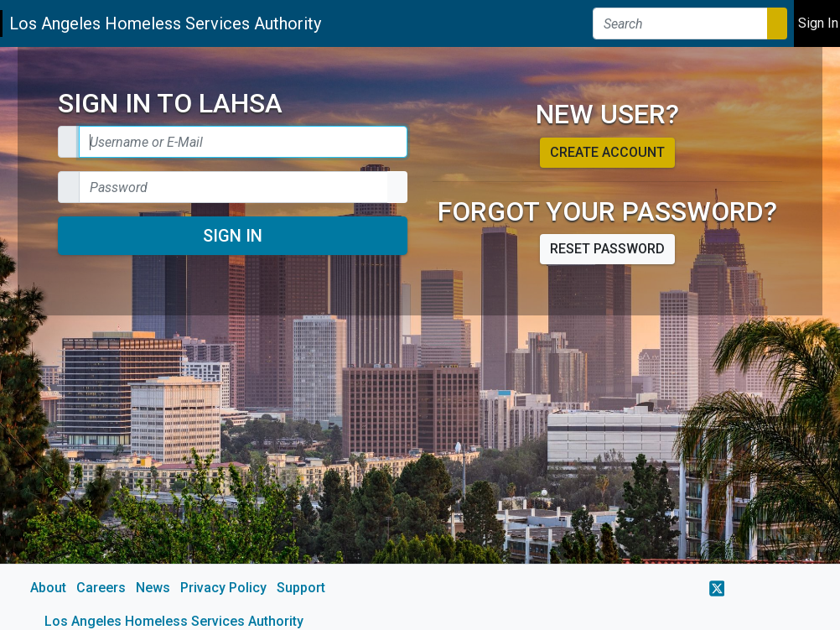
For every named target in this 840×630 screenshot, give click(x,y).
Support (301, 588)
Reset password (607, 249)
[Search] (680, 23)
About (48, 588)
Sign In (233, 236)
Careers (101, 588)
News (153, 588)
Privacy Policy (223, 588)
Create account (607, 152)
